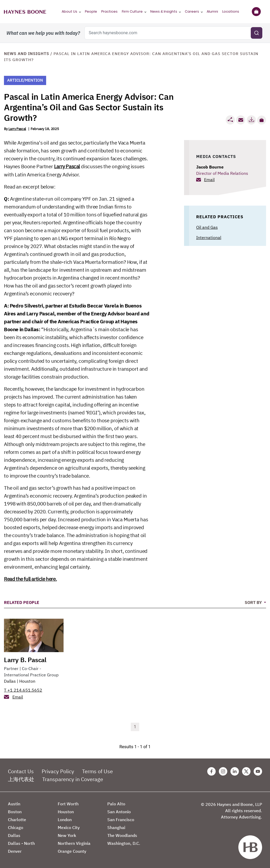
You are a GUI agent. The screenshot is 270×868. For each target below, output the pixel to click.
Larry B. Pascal (25, 660)
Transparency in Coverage (73, 779)
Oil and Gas (207, 227)
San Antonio (119, 812)
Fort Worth (68, 804)
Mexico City (69, 827)
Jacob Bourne (210, 167)
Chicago (16, 827)
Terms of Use (97, 771)
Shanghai (116, 827)
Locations (231, 11)
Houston (27, 681)
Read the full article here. (30, 579)
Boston (15, 812)
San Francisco (121, 820)
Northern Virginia (74, 843)
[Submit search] (257, 33)
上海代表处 (21, 779)
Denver (15, 851)
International (209, 237)
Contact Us (21, 771)
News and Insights (26, 54)
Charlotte (17, 820)
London (65, 820)
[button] (262, 120)
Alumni (212, 11)
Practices (109, 11)
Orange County (72, 851)
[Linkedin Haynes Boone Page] (235, 771)
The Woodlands (122, 835)
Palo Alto (116, 804)
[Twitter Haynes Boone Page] (246, 771)
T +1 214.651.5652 (23, 690)
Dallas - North (21, 843)
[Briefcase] (256, 12)
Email (209, 180)
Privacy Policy (58, 771)
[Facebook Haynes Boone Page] (211, 771)
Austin (14, 804)
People (91, 11)
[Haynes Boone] (25, 12)
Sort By (254, 602)
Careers (192, 11)
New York (67, 835)
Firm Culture (132, 11)
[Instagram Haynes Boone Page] (223, 771)
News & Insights (164, 11)
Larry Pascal (17, 129)
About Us (69, 11)
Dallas (10, 681)
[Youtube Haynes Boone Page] (258, 771)
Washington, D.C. (124, 843)
